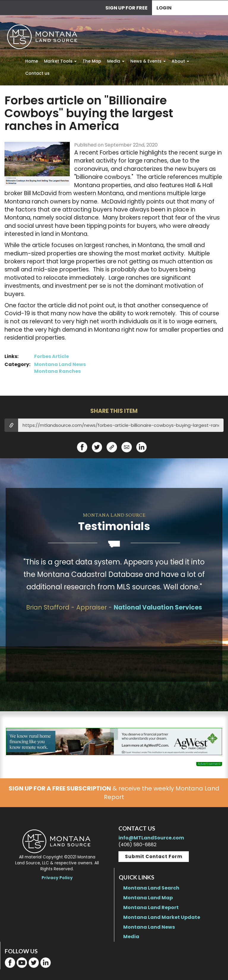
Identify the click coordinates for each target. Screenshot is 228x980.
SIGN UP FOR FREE (126, 8)
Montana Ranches (57, 371)
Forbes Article (52, 356)
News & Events (148, 61)
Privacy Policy (57, 878)
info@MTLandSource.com (151, 838)
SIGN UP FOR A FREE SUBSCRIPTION (60, 788)
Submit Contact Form (154, 856)
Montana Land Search (151, 888)
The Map (92, 61)
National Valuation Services (158, 607)
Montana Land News (60, 364)
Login (164, 8)
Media (116, 61)
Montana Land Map (148, 898)
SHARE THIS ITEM (114, 411)
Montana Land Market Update (162, 917)
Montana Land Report (151, 907)
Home (32, 61)
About (180, 61)
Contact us (37, 73)
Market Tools (60, 61)
